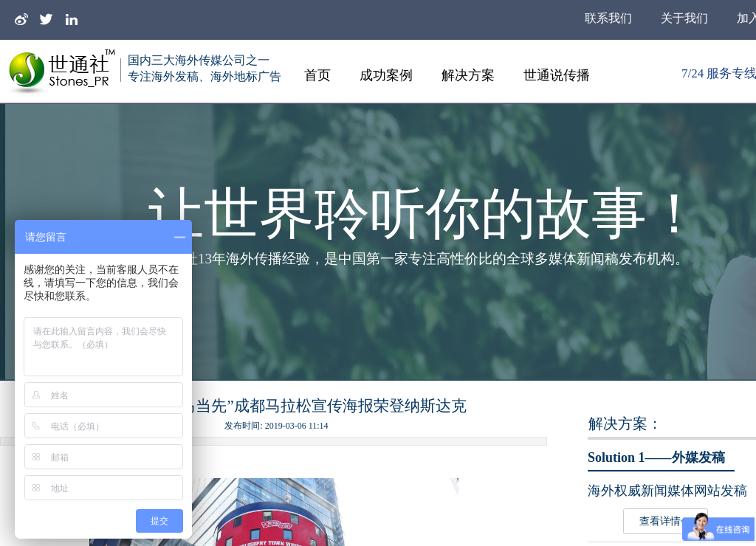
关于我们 (684, 18)
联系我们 (608, 18)
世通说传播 (557, 75)
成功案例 (386, 75)
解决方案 (468, 75)
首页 (317, 75)
